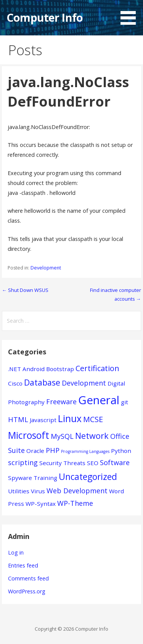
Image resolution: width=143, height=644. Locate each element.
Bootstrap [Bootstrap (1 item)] (60, 369)
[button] (131, 14)
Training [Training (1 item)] (45, 478)
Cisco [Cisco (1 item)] (15, 383)
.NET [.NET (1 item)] (14, 369)
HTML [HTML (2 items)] (18, 419)
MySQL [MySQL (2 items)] (62, 436)
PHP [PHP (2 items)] (53, 450)
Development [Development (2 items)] (84, 383)
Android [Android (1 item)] (34, 369)
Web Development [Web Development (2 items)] (77, 491)
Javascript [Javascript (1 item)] (43, 420)
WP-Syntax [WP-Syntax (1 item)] (41, 504)
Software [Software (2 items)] (115, 462)
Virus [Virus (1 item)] (38, 491)
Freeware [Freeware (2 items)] (61, 402)
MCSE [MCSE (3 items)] (93, 419)
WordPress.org (27, 591)
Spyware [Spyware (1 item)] (20, 478)
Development (46, 268)
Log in (16, 552)
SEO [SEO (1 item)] (93, 463)
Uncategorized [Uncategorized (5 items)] (88, 477)
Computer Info (45, 17)
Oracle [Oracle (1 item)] (35, 451)
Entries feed (23, 565)
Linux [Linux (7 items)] (70, 418)
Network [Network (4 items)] (92, 436)
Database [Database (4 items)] (42, 382)
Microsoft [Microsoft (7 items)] (29, 435)
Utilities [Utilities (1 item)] (19, 491)
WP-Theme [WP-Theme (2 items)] (75, 503)
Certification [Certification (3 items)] (97, 368)
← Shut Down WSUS (25, 290)
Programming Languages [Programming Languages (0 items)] (85, 451)
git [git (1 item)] (125, 402)
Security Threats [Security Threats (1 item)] (62, 463)
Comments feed (28, 578)
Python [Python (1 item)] (121, 451)
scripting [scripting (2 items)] (23, 462)
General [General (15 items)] (99, 400)
